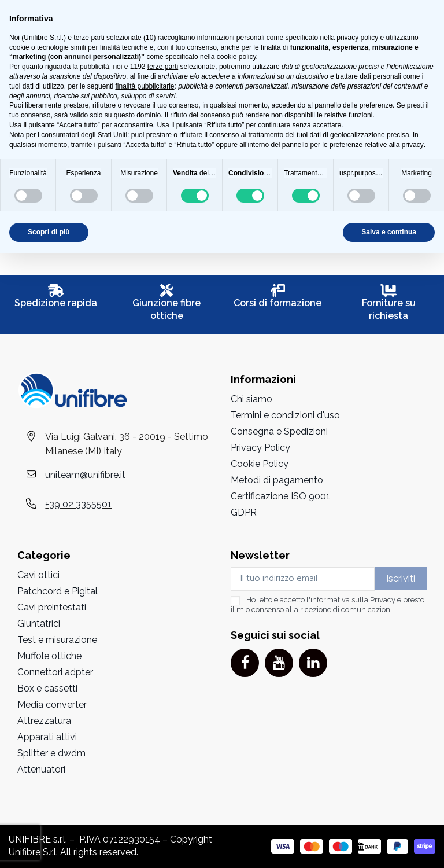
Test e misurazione (57, 640)
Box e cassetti (47, 688)
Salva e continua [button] (389, 232)
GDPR (244, 512)
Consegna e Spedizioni (279, 431)
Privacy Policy (260, 448)
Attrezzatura (44, 721)
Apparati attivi (47, 737)
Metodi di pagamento (277, 480)
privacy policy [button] (357, 38)
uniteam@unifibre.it (85, 475)
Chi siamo (251, 399)
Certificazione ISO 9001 (280, 496)
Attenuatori (41, 769)
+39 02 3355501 (78, 504)
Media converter (52, 705)
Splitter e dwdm (51, 753)
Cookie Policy (260, 464)
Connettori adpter (55, 672)
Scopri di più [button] (49, 232)
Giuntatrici (39, 624)
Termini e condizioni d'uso (285, 415)
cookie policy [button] (236, 57)
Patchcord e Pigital (58, 591)
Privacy (383, 600)
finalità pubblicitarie (145, 86)
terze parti (163, 67)
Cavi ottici (38, 575)
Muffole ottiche (49, 656)
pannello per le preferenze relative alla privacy (353, 145)
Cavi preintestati (52, 607)
